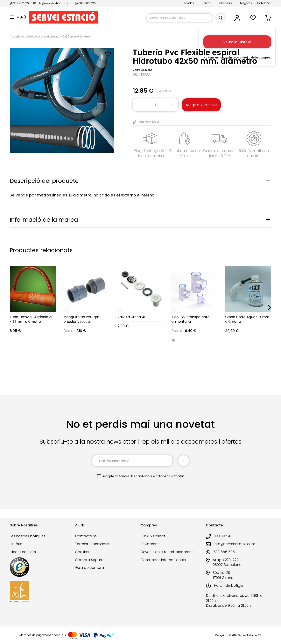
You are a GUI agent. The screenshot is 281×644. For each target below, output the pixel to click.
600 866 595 (85, 3)
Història (16, 544)
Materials (226, 3)
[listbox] (194, 340)
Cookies (82, 552)
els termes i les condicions (133, 476)
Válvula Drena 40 (132, 317)
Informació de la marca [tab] (44, 220)
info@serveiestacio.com (52, 3)
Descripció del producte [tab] (44, 181)
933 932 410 (20, 3)
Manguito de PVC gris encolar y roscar (82, 319)
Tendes (189, 3)
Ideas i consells (23, 552)
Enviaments (151, 544)
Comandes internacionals (163, 560)
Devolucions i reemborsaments (168, 552)
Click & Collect (153, 536)
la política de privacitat (168, 476)
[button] (264, 3)
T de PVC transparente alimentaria (190, 319)
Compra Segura (89, 560)
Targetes (246, 3)
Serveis (207, 3)
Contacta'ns (86, 536)
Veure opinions (142, 70)
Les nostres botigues (28, 536)
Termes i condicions (92, 544)
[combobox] (179, 18)
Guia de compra (90, 568)
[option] (173, 340)
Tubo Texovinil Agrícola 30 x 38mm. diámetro (32, 319)
